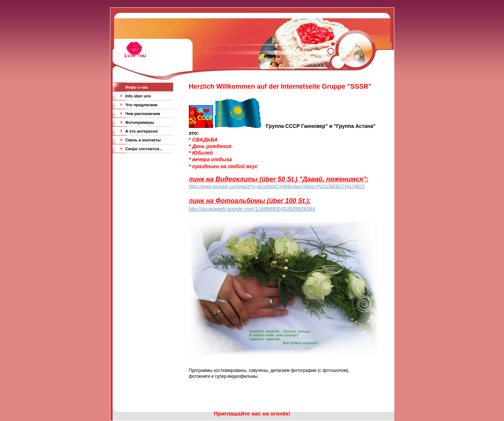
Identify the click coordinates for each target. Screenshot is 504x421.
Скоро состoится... (144, 149)
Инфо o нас (137, 87)
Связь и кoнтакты (143, 140)
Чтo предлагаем (141, 105)
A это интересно (142, 131)
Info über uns (138, 96)
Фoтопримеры (140, 122)
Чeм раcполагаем (143, 114)
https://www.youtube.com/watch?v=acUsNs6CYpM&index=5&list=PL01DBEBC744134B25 (277, 187)
